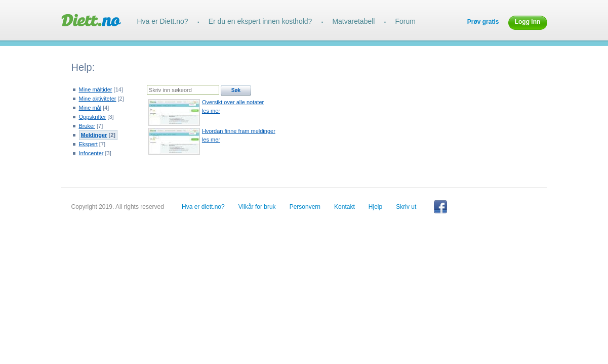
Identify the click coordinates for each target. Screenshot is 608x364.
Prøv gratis (483, 22)
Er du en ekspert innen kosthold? (260, 21)
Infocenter (91, 153)
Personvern (305, 207)
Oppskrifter (93, 117)
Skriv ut (406, 207)
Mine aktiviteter (98, 99)
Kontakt (344, 207)
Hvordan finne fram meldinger (239, 131)
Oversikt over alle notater (233, 102)
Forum (405, 21)
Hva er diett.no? (203, 207)
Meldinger (94, 135)
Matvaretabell (353, 21)
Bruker (87, 126)
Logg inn (528, 22)
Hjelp (375, 207)
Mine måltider (96, 89)
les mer (211, 111)
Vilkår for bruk (257, 207)
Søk (236, 90)
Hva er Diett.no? (163, 21)
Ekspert (88, 144)
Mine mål (90, 108)
